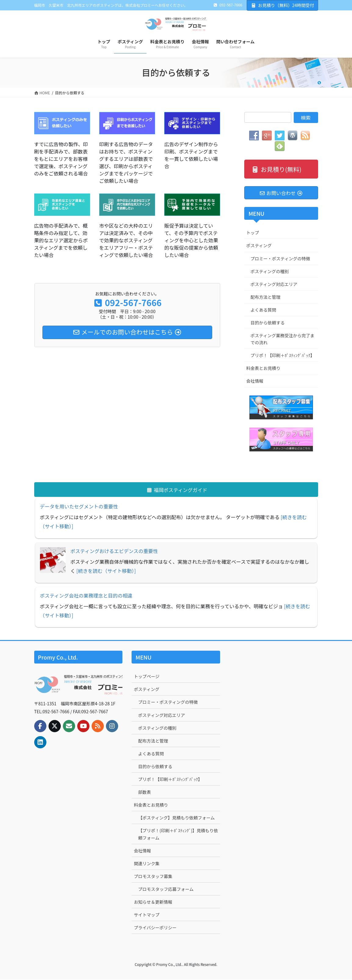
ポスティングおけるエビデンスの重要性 (114, 551)
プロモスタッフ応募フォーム (166, 890)
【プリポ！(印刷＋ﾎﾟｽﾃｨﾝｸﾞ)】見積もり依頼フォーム (178, 835)
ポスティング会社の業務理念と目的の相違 (86, 596)
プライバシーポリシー (155, 928)
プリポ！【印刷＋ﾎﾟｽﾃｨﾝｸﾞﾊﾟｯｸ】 (283, 356)
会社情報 (255, 382)
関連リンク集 (147, 864)
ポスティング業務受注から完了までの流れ (283, 340)
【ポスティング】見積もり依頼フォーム (176, 819)
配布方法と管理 (266, 298)
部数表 (144, 793)
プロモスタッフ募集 (153, 877)
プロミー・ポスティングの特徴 (280, 259)
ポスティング (259, 246)
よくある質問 (263, 310)
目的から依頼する (268, 323)
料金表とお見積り (263, 369)
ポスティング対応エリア (274, 285)
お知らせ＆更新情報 (153, 902)
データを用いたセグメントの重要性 (79, 507)
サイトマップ (147, 915)
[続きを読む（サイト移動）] (106, 572)
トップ (253, 233)
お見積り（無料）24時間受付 (282, 5)
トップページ (147, 677)
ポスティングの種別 (270, 272)
